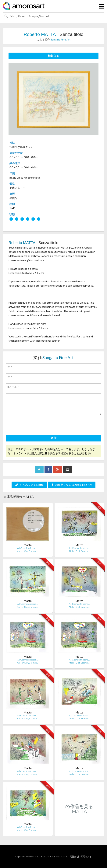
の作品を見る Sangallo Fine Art (72, 485)
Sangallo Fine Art (61, 39)
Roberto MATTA (40, 34)
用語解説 (74, 857)
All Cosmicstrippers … (28, 548)
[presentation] (34, 425)
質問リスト (86, 857)
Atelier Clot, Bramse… (28, 551)
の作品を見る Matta (29, 485)
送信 (54, 438)
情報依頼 (54, 56)
